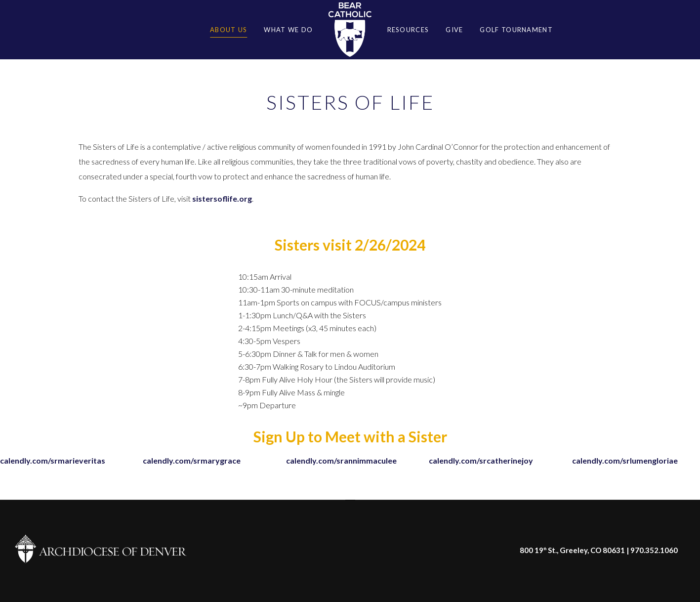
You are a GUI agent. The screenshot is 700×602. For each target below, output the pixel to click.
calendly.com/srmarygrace (192, 460)
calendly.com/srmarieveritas (53, 460)
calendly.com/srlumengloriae (625, 460)
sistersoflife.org (222, 198)
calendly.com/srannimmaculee (341, 460)
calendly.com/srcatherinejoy (481, 460)
